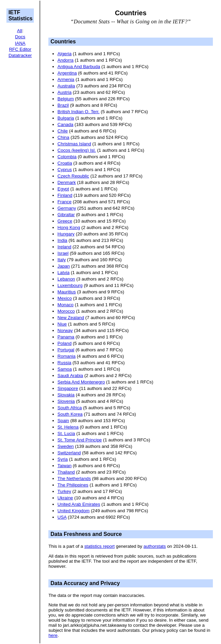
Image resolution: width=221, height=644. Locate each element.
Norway (65, 330)
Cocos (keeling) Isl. (77, 150)
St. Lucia (66, 433)
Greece (65, 221)
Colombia (67, 157)
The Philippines (73, 485)
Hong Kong (69, 227)
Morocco (66, 311)
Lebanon (66, 279)
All (19, 31)
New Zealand (71, 318)
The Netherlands (74, 479)
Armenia (66, 79)
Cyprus (65, 170)
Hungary (66, 234)
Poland (65, 343)
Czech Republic (73, 176)
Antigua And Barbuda (79, 67)
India (62, 240)
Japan (64, 266)
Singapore (68, 388)
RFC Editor (20, 49)
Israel (63, 253)
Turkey (64, 491)
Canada (65, 124)
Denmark (67, 182)
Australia (66, 86)
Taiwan (65, 466)
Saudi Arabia (70, 376)
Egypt (63, 189)
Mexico (65, 298)
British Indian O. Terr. (79, 112)
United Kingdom (74, 511)
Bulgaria (66, 118)
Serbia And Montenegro (81, 382)
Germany (67, 208)
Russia (64, 363)
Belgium (66, 99)
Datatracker (20, 55)
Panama (66, 337)
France (64, 202)
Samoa (65, 369)
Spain (63, 421)
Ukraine (65, 498)
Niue (62, 324)
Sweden (66, 446)
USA (62, 517)
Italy (62, 260)
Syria (63, 459)
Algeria (65, 54)
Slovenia (66, 401)
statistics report (100, 546)
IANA (20, 43)
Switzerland (69, 453)
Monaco (65, 305)
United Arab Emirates (79, 504)
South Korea (70, 414)
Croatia (65, 163)
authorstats (155, 546)
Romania (67, 356)
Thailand (66, 472)
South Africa (70, 408)
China (63, 137)
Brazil (63, 105)
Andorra (65, 60)
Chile (63, 131)
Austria (64, 92)
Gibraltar (66, 215)
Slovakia (66, 395)
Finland (65, 195)
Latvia (64, 273)
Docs (20, 37)
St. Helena (68, 427)
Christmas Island (74, 144)
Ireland (64, 247)
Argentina (67, 73)
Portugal (66, 350)
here (53, 635)
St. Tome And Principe (80, 440)
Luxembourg (70, 285)
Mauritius (67, 292)
